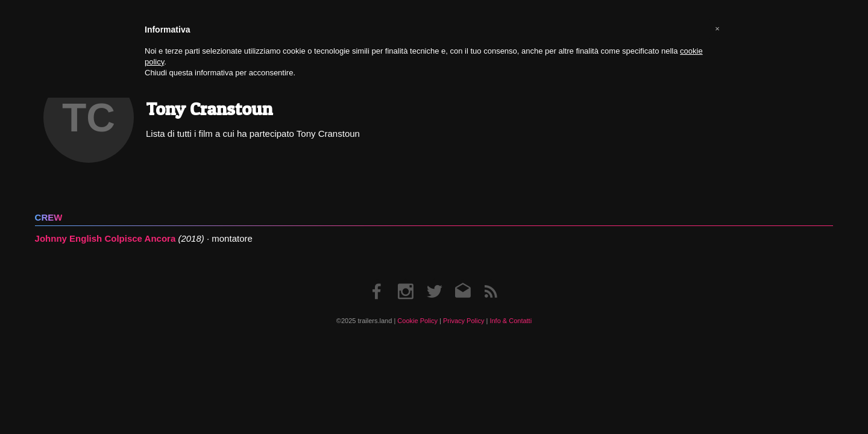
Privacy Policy (464, 321)
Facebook (377, 279)
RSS (491, 279)
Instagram (406, 279)
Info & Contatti (511, 321)
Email (463, 279)
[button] (717, 29)
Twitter (434, 279)
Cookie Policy (417, 321)
